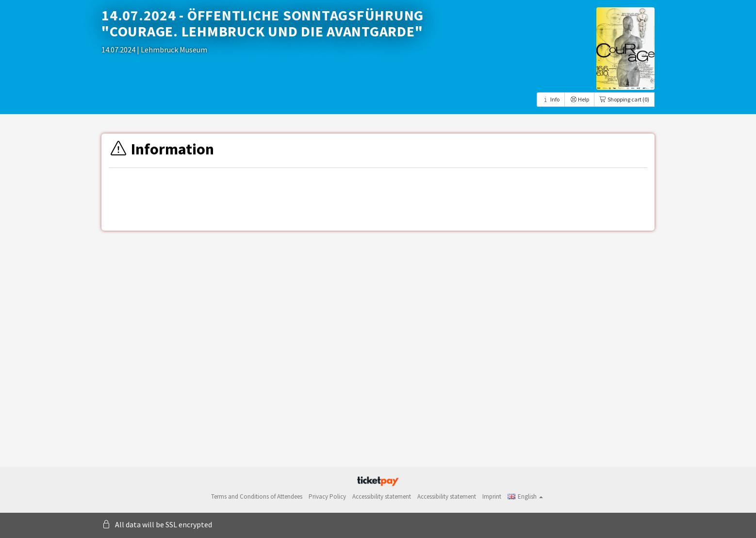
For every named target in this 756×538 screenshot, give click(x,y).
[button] (525, 496)
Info (551, 99)
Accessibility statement (382, 496)
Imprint (492, 496)
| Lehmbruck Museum (172, 50)
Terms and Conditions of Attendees (257, 496)
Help (579, 99)
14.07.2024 (119, 50)
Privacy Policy (327, 496)
